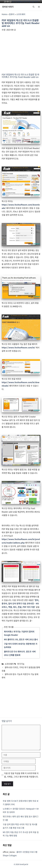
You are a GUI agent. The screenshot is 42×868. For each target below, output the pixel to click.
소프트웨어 (21, 14)
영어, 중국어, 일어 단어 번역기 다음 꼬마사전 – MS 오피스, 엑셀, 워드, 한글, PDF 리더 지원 (20, 604)
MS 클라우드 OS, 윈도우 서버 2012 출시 (21, 639)
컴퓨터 (12, 14)
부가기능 (21, 664)
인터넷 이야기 (8, 7)
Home (4, 14)
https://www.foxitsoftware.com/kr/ (18, 347)
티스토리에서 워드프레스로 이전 (25, 2)
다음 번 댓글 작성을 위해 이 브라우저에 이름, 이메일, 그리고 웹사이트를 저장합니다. (21, 775)
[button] (34, 7)
